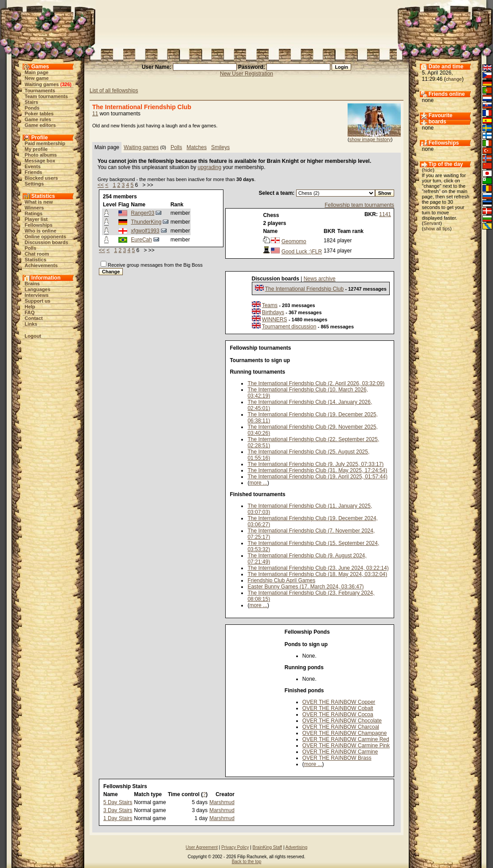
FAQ (30, 312)
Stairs (32, 102)
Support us (38, 301)
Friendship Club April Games (281, 580)
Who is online (41, 231)
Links (31, 324)
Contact (34, 318)
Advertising (296, 847)
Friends (34, 172)
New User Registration (246, 74)
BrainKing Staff (268, 847)
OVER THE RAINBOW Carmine (340, 752)
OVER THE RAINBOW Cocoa (338, 714)
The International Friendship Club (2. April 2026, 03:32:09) (316, 383)
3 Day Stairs (118, 810)
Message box (40, 161)
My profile (36, 149)
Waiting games (42, 84)
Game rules (38, 119)
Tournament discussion (289, 327)
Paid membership (45, 143)
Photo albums (41, 155)
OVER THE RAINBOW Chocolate (342, 721)
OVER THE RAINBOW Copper (339, 702)
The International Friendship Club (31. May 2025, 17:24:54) (317, 470)
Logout (33, 336)
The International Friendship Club (304, 289)
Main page (37, 72)
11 (95, 114)
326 (66, 84)
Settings (34, 184)
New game (37, 78)
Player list (36, 219)
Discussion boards (47, 242)
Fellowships (39, 225)
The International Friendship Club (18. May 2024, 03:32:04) (317, 574)
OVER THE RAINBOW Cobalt (338, 708)
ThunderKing (146, 222)
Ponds (32, 108)
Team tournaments (47, 96)
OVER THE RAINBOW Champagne (345, 733)
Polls (31, 248)
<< (101, 185)
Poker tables (39, 114)
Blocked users (41, 178)
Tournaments (40, 91)
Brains (32, 284)
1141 (385, 214)
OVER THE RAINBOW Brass (337, 758)
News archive (320, 279)
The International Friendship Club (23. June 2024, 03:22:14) (318, 568)
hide (428, 170)
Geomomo (294, 241)
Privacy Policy (235, 847)
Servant (432, 223)
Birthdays (273, 312)
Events (33, 166)
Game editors (40, 125)
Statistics (36, 260)
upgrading (209, 167)
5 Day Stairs (118, 802)
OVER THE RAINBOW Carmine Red (346, 739)
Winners (34, 208)
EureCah (141, 240)
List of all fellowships (114, 91)
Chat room (37, 254)
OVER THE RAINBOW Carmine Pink (346, 746)
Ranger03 (143, 213)
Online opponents (46, 237)
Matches (197, 147)
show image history (370, 139)
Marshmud (222, 802)
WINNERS (275, 320)
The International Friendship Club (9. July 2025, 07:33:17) (315, 464)
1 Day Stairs (118, 818)
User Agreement (202, 847)
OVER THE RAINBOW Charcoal (341, 727)
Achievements (41, 265)
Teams (270, 305)
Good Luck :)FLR (302, 252)
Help (30, 307)
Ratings (34, 213)
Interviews (37, 295)
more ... (258, 483)
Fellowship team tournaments (359, 205)
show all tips (437, 229)
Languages (38, 289)
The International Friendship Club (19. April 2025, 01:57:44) (317, 477)
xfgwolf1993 (145, 231)
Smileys (220, 147)
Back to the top (247, 862)
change (454, 79)
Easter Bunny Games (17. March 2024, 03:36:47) (305, 587)
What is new (39, 202)
